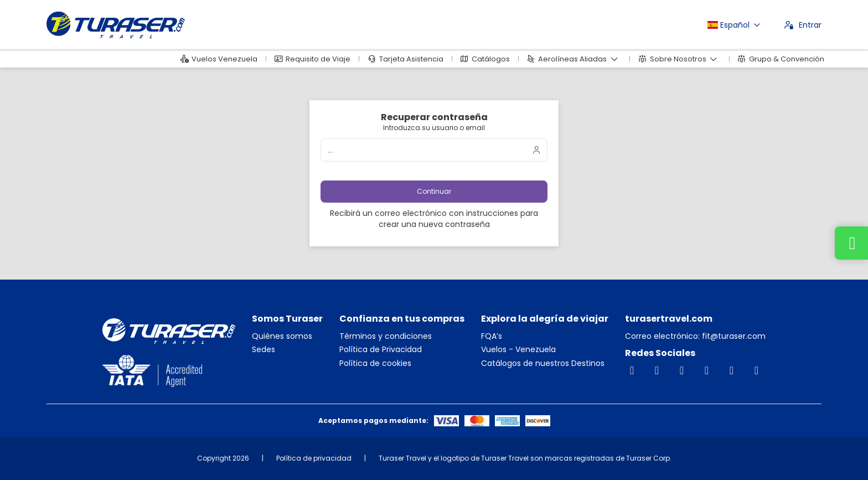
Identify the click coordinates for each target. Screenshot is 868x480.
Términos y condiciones (386, 336)
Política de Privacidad (381, 350)
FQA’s (492, 336)
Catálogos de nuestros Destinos (543, 363)
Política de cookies (375, 363)
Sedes (263, 350)
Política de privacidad (314, 458)
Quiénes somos (282, 336)
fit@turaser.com (733, 336)
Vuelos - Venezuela (518, 350)
